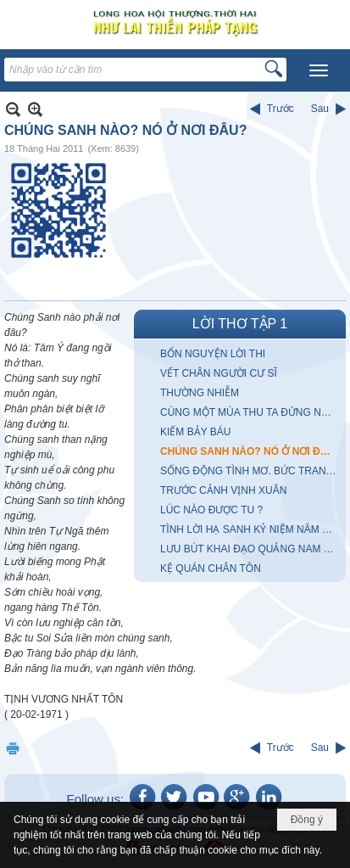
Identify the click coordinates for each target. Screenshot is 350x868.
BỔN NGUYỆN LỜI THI (213, 354)
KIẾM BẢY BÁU (195, 432)
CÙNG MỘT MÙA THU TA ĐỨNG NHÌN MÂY (251, 412)
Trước (281, 109)
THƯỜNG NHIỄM (200, 393)
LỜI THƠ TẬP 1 (240, 324)
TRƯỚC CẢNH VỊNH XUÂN (223, 490)
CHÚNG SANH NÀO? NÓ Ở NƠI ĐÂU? (250, 451)
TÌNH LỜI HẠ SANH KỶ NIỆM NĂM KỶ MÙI (251, 529)
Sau (320, 109)
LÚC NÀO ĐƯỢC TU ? (211, 510)
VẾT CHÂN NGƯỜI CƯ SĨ (219, 373)
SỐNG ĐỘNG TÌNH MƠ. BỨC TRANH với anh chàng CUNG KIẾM (251, 471)
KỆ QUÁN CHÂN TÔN (211, 568)
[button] (319, 70)
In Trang (13, 748)
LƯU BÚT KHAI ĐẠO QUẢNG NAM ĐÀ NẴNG (251, 549)
